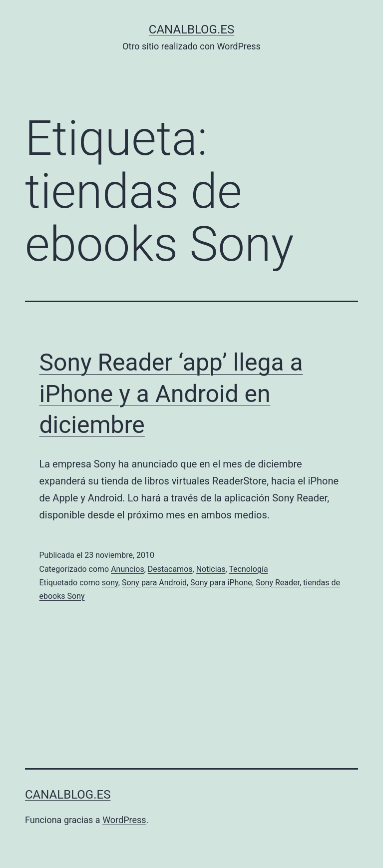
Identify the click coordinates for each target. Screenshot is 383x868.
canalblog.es (191, 29)
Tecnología (248, 569)
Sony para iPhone (221, 583)
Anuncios (128, 569)
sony (110, 583)
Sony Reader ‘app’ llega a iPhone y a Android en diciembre (171, 394)
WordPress (124, 820)
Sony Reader (278, 583)
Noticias (211, 569)
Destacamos (170, 569)
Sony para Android (154, 583)
